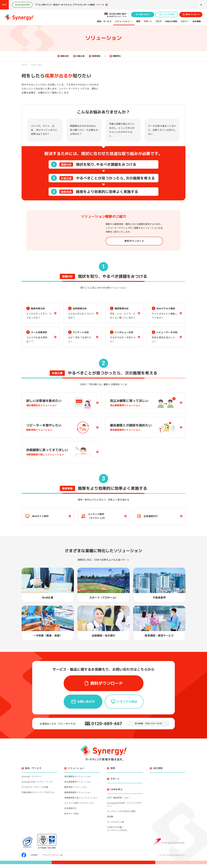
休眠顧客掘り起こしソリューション (81, 801)
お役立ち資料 (171, 21)
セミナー (185, 21)
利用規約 (34, 859)
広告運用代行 (70, 812)
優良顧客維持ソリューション (78, 796)
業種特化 (131, 56)
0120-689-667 (107, 727)
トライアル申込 (168, 14)
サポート (148, 21)
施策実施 (110, 56)
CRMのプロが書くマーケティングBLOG (117, 833)
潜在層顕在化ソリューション (78, 780)
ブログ (158, 21)
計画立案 (95, 56)
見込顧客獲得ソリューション (78, 786)
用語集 (110, 820)
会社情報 (197, 21)
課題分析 (79, 56)
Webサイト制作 (72, 817)
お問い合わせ (144, 14)
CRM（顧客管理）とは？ (118, 801)
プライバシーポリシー (52, 859)
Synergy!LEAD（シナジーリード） (38, 786)
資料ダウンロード (193, 14)
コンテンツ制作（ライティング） (80, 807)
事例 (138, 21)
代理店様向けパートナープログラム (38, 796)
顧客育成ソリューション (76, 791)
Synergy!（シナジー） (32, 780)
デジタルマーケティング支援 (35, 791)
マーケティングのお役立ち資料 (121, 815)
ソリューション (122, 21)
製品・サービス (104, 21)
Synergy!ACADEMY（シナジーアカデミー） (124, 808)
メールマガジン (115, 826)
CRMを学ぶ (117, 793)
